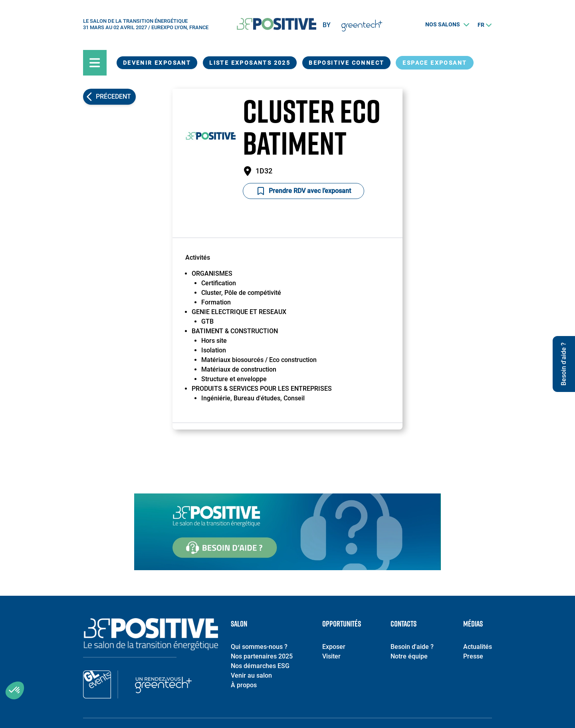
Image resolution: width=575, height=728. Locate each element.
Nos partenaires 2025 (262, 656)
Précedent (113, 96)
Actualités (478, 647)
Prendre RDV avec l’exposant (303, 191)
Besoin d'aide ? (412, 647)
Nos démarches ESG (260, 666)
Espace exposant (435, 63)
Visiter (331, 656)
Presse (473, 656)
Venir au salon (251, 675)
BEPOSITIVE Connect (346, 63)
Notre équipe (409, 656)
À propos (244, 685)
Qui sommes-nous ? (259, 647)
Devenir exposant (157, 63)
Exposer (334, 647)
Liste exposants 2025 (250, 63)
